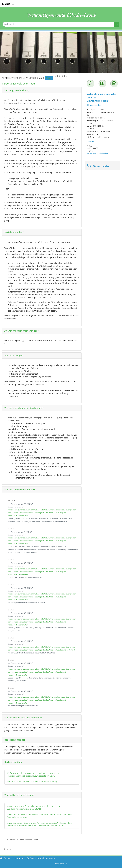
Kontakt (7, 858)
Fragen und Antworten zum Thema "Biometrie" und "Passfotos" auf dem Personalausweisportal (39, 816)
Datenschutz (36, 858)
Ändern (49, 78)
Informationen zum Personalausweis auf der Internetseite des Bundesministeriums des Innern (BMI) (35, 808)
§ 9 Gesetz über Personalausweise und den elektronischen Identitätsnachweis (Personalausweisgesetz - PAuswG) (33, 775)
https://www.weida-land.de (97, 153)
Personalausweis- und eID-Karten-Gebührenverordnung (32, 782)
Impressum (20, 858)
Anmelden (51, 858)
